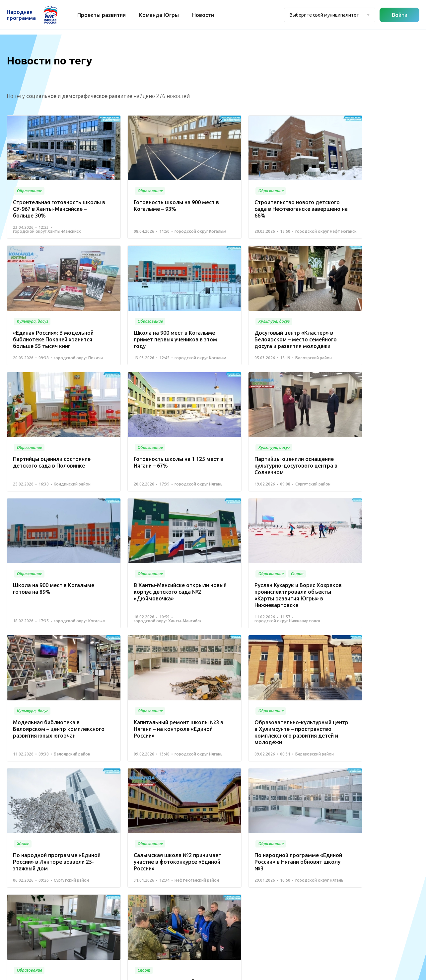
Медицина (191, 818)
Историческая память (138, 900)
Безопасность (195, 867)
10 (261, 753)
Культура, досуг (197, 828)
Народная (21, 15)
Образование (195, 857)
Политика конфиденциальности (211, 972)
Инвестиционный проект (142, 920)
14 (309, 753)
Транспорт (191, 847)
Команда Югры (160, 15)
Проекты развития (102, 15)
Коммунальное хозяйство (209, 838)
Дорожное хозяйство (138, 890)
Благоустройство (199, 808)
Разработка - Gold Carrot (393, 972)
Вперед (332, 753)
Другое (121, 939)
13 (293, 753)
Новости (204, 15)
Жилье (121, 910)
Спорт (120, 879)
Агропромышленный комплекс (148, 930)
